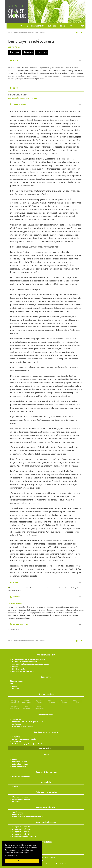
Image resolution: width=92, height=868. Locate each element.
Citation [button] (28, 52)
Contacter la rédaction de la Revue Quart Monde (31, 664)
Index (63, 26)
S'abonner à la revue (20, 797)
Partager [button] (42, 52)
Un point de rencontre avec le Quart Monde (29, 659)
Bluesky (15, 686)
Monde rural (33, 98)
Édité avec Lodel (52, 864)
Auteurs (15, 759)
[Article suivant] (82, 33)
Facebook (16, 684)
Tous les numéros (46, 748)
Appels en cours (18, 812)
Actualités (16, 787)
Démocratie (23, 98)
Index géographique (20, 764)
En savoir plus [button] (11, 855)
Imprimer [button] (15, 52)
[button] (27, 26)
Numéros (52, 26)
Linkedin (16, 689)
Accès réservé (65, 864)
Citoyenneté (13, 98)
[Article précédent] (77, 33)
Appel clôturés (18, 814)
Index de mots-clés (20, 762)
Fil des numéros (18, 681)
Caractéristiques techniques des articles (28, 817)
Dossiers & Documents (21, 777)
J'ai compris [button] (22, 861)
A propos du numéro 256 (21, 832)
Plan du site (46, 861)
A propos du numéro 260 (21, 827)
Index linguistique (19, 766)
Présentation (38, 26)
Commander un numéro (21, 799)
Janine (14, 47)
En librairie (16, 802)
